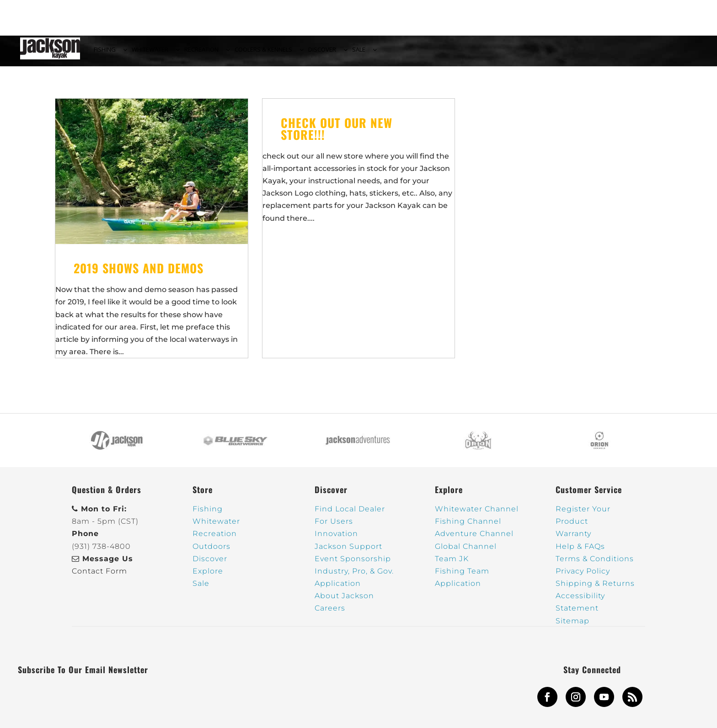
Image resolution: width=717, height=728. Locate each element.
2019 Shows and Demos (139, 274)
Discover (210, 564)
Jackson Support (348, 551)
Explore (208, 577)
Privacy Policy (583, 577)
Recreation (215, 539)
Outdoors (211, 551)
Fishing (208, 514)
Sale (201, 589)
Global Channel (466, 551)
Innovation (336, 539)
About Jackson (344, 601)
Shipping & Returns (595, 589)
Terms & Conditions (595, 564)
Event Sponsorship (353, 564)
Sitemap (573, 626)
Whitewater (216, 527)
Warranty (573, 539)
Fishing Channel (468, 527)
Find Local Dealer (350, 514)
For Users (334, 527)
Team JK (452, 564)
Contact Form (99, 577)
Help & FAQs (580, 551)
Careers (330, 614)
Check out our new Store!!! (337, 134)
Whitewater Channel (477, 514)
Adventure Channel (474, 539)
